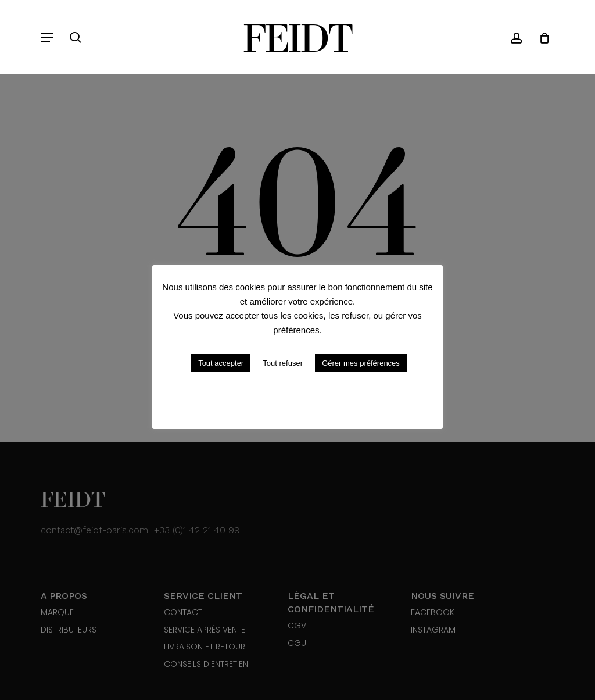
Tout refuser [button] (283, 363)
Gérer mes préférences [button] (361, 363)
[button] (47, 37)
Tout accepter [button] (221, 363)
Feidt (297, 37)
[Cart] (540, 37)
